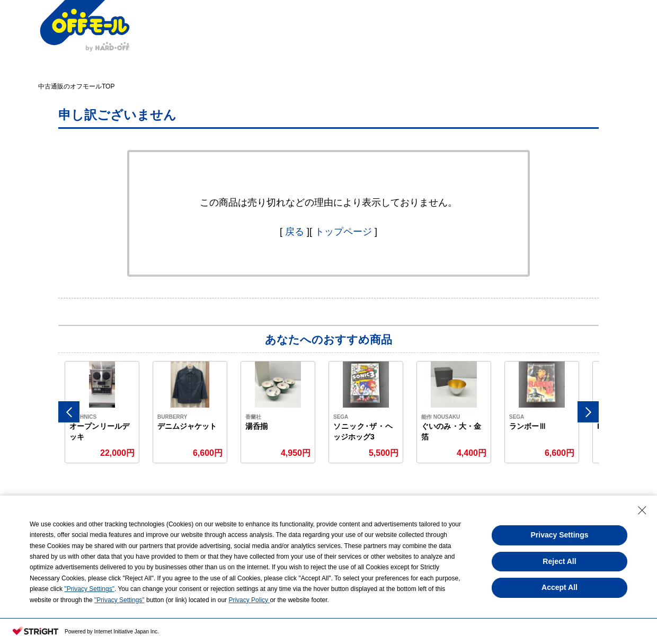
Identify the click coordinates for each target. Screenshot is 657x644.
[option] (102, 412)
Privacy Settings (560, 535)
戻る (295, 232)
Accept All (560, 587)
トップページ (343, 232)
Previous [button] (69, 412)
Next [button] (588, 412)
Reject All (559, 561)
